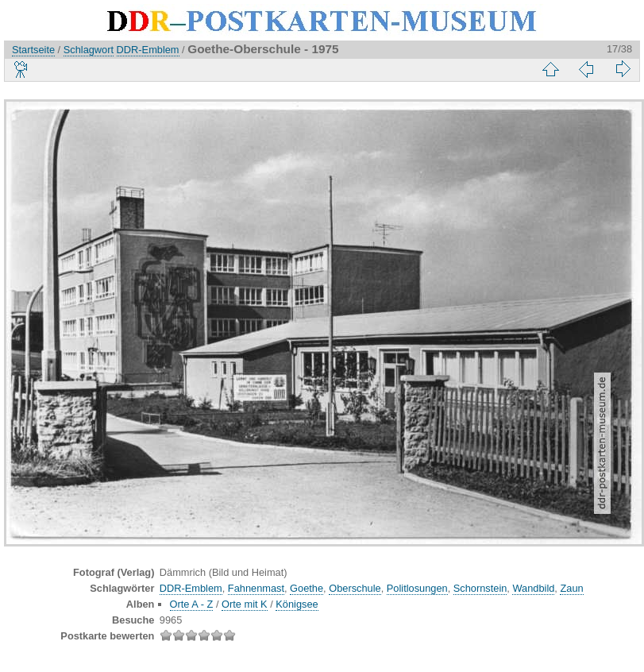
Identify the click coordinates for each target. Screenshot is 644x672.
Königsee (297, 604)
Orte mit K (245, 604)
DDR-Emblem (148, 50)
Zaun (571, 588)
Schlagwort (89, 50)
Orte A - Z (192, 604)
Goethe (307, 588)
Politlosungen (417, 588)
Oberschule (355, 588)
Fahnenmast (256, 588)
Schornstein (480, 588)
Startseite (33, 50)
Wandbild (533, 588)
